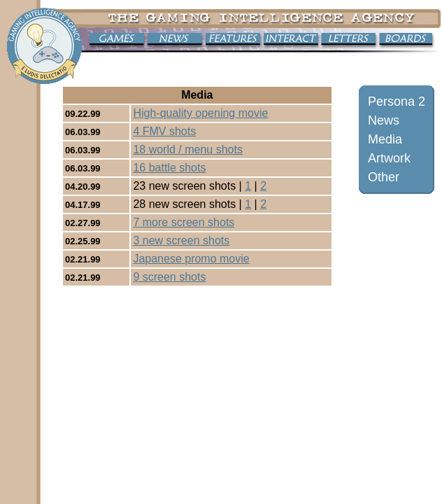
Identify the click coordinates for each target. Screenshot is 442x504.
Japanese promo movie (191, 259)
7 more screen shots (184, 222)
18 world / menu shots (188, 149)
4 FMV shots (164, 131)
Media (385, 139)
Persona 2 (397, 101)
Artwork (389, 158)
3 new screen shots (181, 240)
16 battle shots (169, 168)
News (384, 120)
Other (384, 177)
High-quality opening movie (200, 113)
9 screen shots (169, 277)
